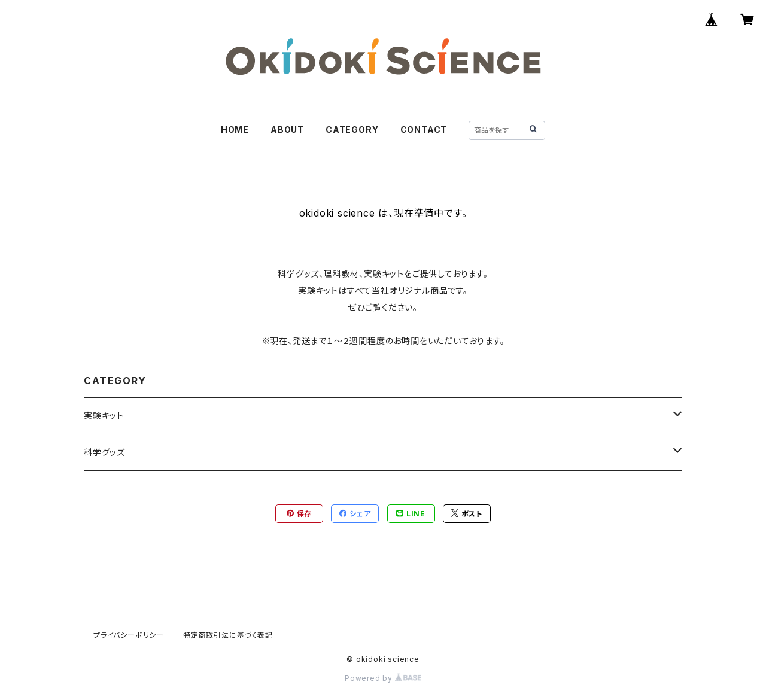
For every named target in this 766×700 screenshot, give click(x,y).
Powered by (383, 678)
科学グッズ (104, 452)
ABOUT (287, 130)
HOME (235, 130)
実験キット (104, 416)
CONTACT (424, 130)
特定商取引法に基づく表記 (228, 635)
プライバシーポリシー (129, 635)
